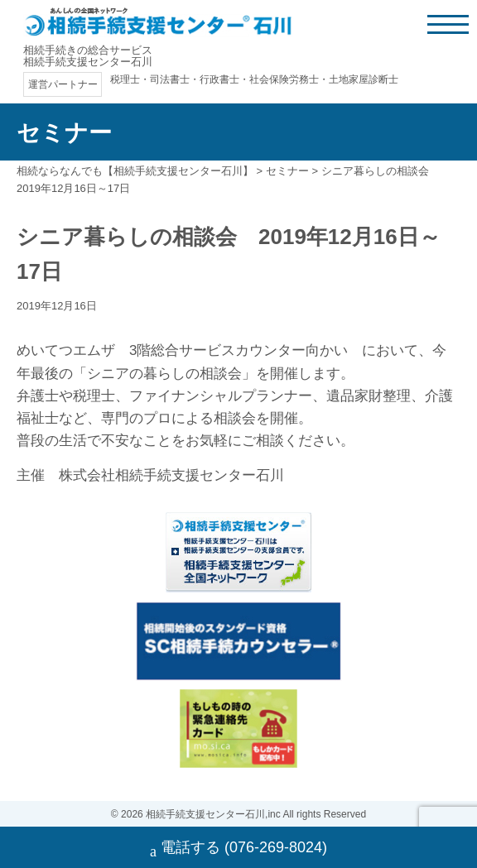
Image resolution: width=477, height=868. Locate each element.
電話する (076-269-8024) (238, 849)
